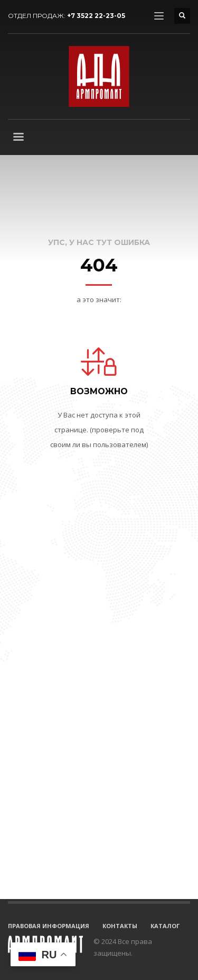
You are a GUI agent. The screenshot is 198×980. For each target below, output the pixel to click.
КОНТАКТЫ (120, 926)
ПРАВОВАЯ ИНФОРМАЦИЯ (49, 926)
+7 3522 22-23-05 (96, 16)
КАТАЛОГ (165, 926)
